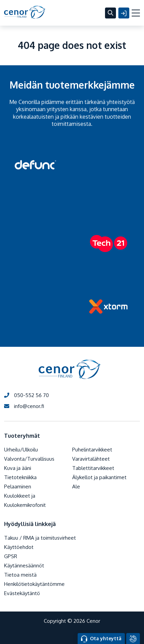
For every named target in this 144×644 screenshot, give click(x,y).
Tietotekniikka (20, 477)
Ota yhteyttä (101, 639)
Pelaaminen (18, 487)
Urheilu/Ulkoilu (21, 450)
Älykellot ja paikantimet (99, 477)
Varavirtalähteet (91, 459)
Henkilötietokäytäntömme (34, 584)
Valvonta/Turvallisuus (29, 459)
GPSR (11, 556)
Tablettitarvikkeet (93, 468)
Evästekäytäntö (22, 593)
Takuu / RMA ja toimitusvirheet (40, 538)
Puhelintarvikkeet (92, 450)
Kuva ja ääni (18, 468)
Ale (76, 487)
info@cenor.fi (24, 406)
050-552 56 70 (27, 395)
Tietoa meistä (20, 575)
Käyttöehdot (19, 547)
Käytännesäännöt (24, 566)
